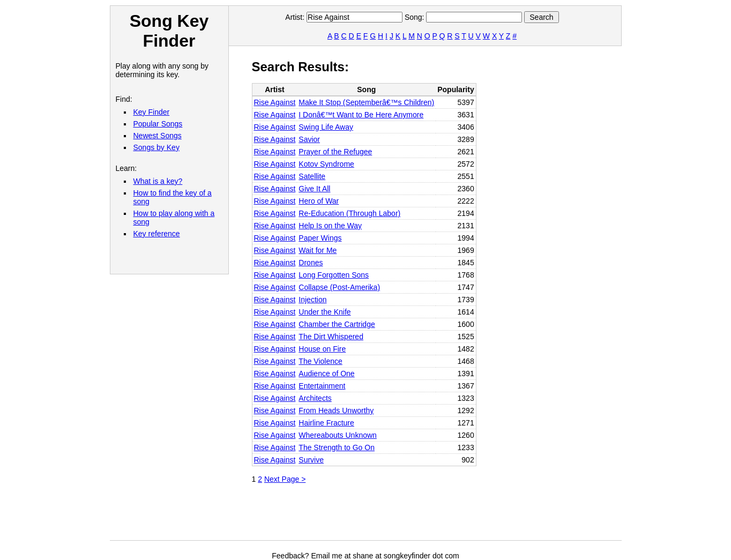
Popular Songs (158, 124)
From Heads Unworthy (336, 410)
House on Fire (322, 349)
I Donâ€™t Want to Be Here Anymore (361, 115)
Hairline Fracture (326, 423)
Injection (312, 300)
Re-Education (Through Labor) (349, 213)
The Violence (320, 361)
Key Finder (152, 112)
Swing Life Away (326, 127)
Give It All (314, 189)
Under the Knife (325, 312)
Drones (311, 263)
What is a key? (158, 181)
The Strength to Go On (337, 447)
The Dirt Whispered (331, 337)
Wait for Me (318, 250)
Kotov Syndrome (326, 164)
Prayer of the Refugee (335, 152)
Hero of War (319, 201)
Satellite (312, 176)
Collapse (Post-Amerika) (339, 287)
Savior (309, 139)
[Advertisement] (447, 516)
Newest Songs (158, 136)
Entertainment (322, 386)
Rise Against (275, 102)
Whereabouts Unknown (338, 435)
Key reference (157, 234)
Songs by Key (156, 147)
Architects (315, 398)
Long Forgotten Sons (334, 275)
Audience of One (326, 374)
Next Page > (285, 479)
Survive (311, 460)
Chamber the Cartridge (337, 324)
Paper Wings (320, 238)
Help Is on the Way (330, 226)
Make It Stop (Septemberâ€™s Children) (366, 102)
